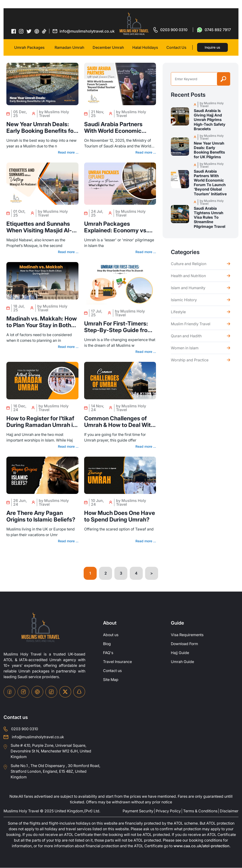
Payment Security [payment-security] (138, 811)
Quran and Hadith (186, 336)
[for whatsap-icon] (214, 30)
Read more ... (68, 152)
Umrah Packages (29, 47)
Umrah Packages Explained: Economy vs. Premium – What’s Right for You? (120, 227)
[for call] (170, 30)
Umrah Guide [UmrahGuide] (182, 662)
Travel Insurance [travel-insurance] (117, 662)
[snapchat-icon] (79, 692)
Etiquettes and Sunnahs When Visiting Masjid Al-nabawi (39, 227)
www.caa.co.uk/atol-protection (203, 846)
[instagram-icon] (21, 31)
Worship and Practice (190, 360)
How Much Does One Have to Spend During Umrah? (120, 516)
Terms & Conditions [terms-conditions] (200, 811)
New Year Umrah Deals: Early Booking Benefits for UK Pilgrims (41, 128)
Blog (107, 644)
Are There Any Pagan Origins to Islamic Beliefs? (41, 516)
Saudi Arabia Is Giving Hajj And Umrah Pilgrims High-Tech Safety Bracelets (210, 120)
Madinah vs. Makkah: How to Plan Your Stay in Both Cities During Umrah (42, 322)
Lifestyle (178, 312)
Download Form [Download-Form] (185, 644)
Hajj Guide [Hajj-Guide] (180, 653)
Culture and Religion (189, 264)
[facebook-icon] (14, 31)
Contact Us (176, 47)
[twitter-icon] (29, 31)
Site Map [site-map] (111, 680)
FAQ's (108, 653)
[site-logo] (41, 627)
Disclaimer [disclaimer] (229, 811)
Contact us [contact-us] (112, 671)
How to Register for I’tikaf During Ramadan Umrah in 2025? (41, 422)
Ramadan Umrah (69, 47)
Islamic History (184, 300)
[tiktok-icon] (44, 31)
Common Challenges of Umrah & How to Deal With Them (119, 422)
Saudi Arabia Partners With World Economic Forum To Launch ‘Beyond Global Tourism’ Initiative (119, 128)
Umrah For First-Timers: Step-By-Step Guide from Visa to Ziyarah (118, 327)
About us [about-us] (111, 635)
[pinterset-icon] (37, 31)
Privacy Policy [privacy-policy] (168, 811)
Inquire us (212, 47)
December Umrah (108, 47)
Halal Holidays (145, 47)
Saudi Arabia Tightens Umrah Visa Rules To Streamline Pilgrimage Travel (210, 217)
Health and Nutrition (188, 276)
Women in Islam (185, 348)
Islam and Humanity (188, 288)
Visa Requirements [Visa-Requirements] (187, 635)
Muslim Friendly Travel (191, 324)
